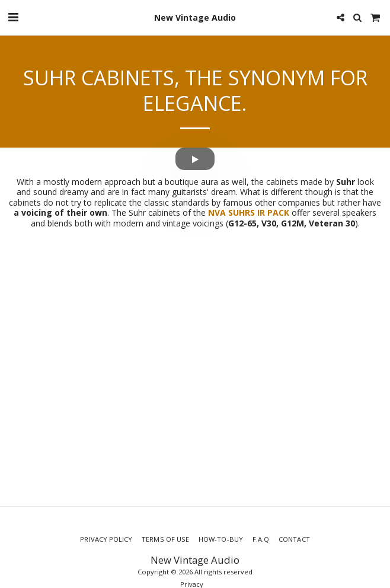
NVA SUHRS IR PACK (250, 212)
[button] (13, 17)
